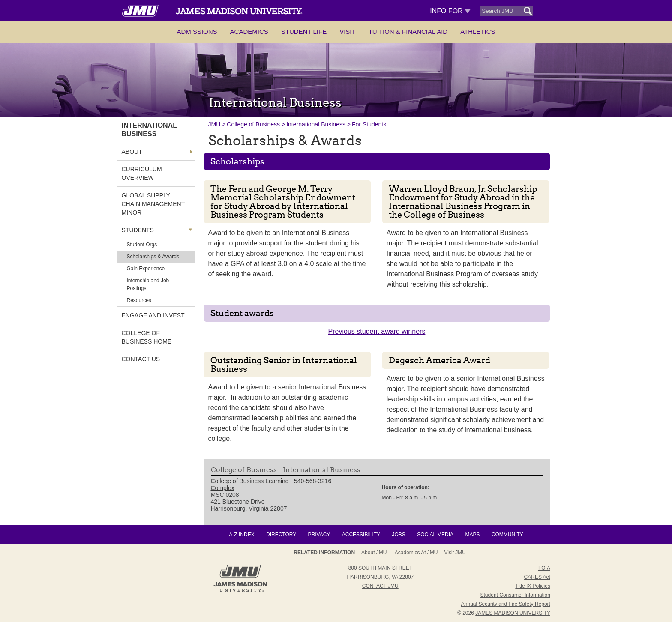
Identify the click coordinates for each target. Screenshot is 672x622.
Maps (472, 535)
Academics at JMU (416, 553)
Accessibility (361, 535)
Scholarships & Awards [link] (153, 257)
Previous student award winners (377, 331)
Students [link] (138, 230)
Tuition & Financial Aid (408, 31)
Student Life (304, 31)
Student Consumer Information (515, 595)
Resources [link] (139, 300)
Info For (450, 11)
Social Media (435, 535)
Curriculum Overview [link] (142, 173)
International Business (316, 124)
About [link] (132, 152)
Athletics (478, 31)
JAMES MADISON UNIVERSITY (513, 613)
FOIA (544, 568)
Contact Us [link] (141, 359)
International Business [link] (149, 130)
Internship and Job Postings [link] (148, 284)
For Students (369, 124)
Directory (281, 535)
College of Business (253, 124)
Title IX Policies (533, 586)
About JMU (374, 553)
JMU (214, 124)
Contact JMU (380, 586)
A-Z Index (241, 535)
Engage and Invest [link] (153, 315)
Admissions (197, 31)
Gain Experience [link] (146, 269)
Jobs (398, 535)
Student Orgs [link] (142, 245)
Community (507, 535)
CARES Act (537, 577)
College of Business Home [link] (147, 337)
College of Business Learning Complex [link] (250, 484)
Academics (249, 31)
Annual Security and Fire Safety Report (506, 604)
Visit (348, 31)
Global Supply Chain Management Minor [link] (153, 204)
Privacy (319, 535)
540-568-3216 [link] (313, 481)
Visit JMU (455, 553)
